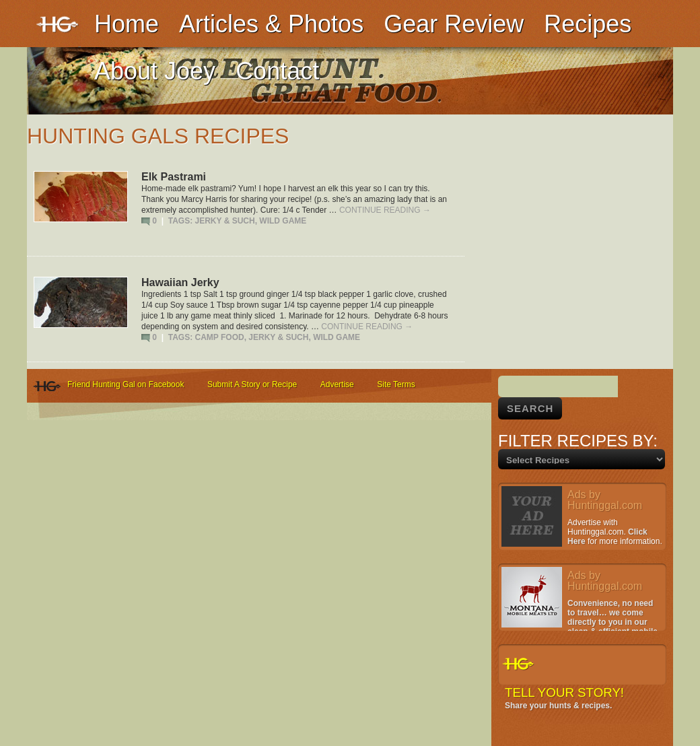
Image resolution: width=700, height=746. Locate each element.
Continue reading (385, 210)
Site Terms (396, 384)
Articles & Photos (271, 24)
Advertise (337, 384)
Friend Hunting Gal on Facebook (126, 384)
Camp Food (220, 337)
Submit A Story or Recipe (252, 384)
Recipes (588, 24)
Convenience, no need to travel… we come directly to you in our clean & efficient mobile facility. (580, 622)
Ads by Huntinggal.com (605, 500)
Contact (277, 71)
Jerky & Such (225, 221)
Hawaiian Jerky (180, 282)
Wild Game (283, 221)
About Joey (155, 71)
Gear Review (454, 24)
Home (127, 24)
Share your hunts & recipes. (558, 706)
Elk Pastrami (174, 177)
